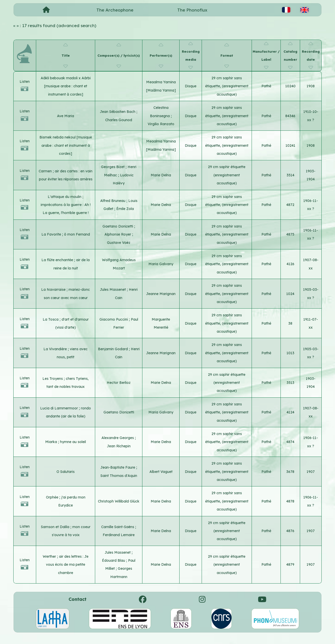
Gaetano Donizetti (118, 226)
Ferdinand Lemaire (119, 535)
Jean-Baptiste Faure (118, 467)
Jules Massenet (113, 290)
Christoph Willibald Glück (119, 501)
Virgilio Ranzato (161, 124)
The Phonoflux (192, 10)
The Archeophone (115, 10)
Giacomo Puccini (114, 319)
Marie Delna (161, 175)
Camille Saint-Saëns (118, 527)
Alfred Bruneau (113, 201)
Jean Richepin (119, 446)
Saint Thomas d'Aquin (119, 476)
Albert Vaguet (161, 472)
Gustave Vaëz (119, 243)
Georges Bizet (113, 167)
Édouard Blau (114, 560)
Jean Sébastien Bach (118, 112)
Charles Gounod (119, 120)
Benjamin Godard (113, 349)
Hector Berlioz (119, 383)
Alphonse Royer (118, 234)
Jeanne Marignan (161, 294)
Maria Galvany (161, 264)
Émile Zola (125, 209)
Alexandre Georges (118, 438)
